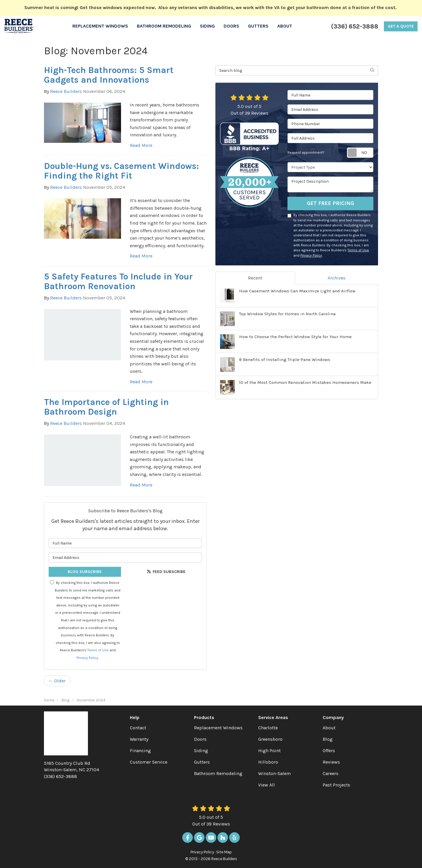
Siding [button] (207, 26)
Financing (140, 751)
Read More (141, 145)
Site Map (224, 852)
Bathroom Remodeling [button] (164, 26)
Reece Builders (66, 91)
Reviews (331, 762)
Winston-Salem (274, 773)
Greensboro (270, 739)
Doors (200, 739)
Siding (201, 751)
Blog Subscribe (85, 572)
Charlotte (268, 728)
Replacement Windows (218, 728)
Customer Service (149, 762)
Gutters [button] (258, 26)
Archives (337, 278)
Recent (255, 278)
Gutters (202, 762)
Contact (138, 728)
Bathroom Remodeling (218, 773)
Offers (329, 751)
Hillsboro (268, 762)
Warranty (139, 739)
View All (267, 785)
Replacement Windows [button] (100, 26)
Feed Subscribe (166, 572)
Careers (331, 773)
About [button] (285, 26)
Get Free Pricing (330, 203)
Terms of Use (98, 650)
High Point (269, 751)
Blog (328, 739)
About (329, 728)
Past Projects (336, 785)
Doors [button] (231, 26)
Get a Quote (401, 26)
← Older (57, 681)
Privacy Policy (87, 658)
